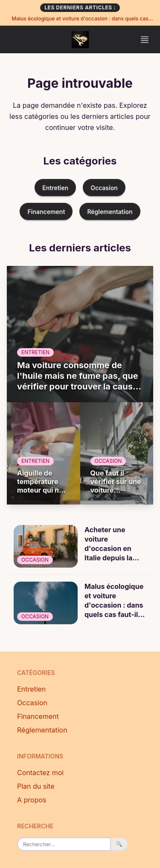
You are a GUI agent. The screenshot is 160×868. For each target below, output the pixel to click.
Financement (46, 212)
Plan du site (36, 786)
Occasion (104, 188)
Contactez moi (40, 773)
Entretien (55, 188)
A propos (32, 800)
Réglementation (110, 212)
